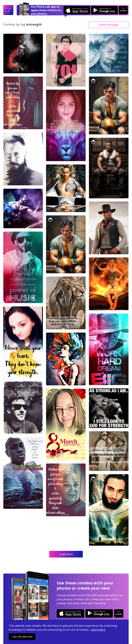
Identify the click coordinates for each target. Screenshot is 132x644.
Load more (66, 554)
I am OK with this (22, 637)
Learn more (98, 630)
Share (109, 25)
